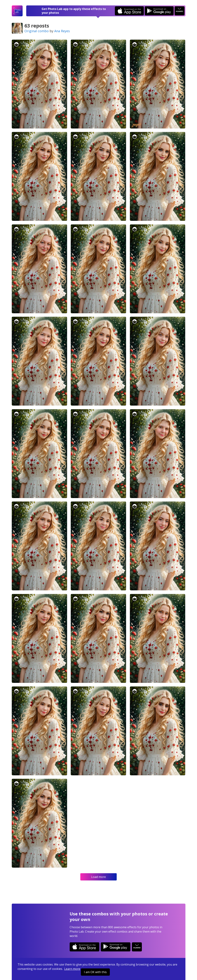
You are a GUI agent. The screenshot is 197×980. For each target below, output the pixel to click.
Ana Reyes (62, 31)
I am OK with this (95, 972)
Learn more (72, 969)
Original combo (37, 31)
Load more (98, 877)
